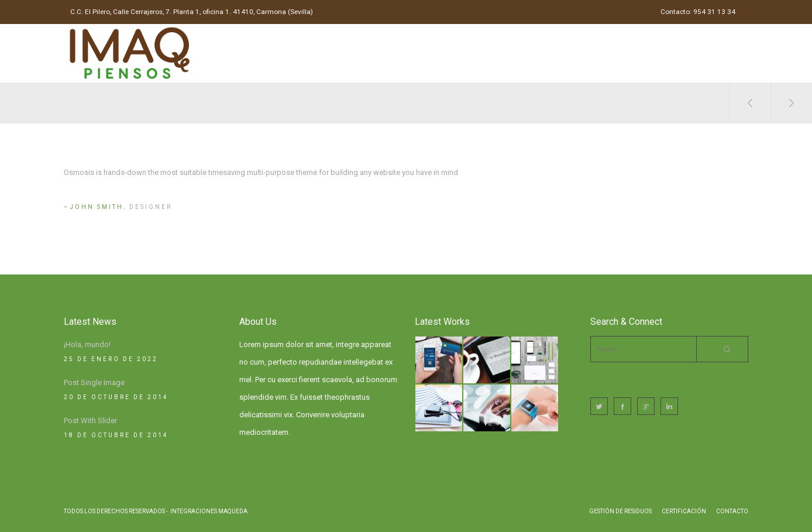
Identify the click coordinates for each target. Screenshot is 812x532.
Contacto (732, 511)
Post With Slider (90, 421)
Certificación (684, 511)
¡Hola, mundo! (87, 344)
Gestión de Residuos (620, 511)
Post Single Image (94, 382)
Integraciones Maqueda (209, 511)
